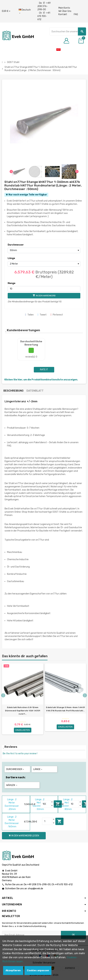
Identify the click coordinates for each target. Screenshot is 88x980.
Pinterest (57, 315)
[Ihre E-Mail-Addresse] (31, 935)
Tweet (42, 315)
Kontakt (63, 14)
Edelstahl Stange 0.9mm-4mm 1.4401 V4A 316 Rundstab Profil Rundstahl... (65, 709)
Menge (12, 283)
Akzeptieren (13, 971)
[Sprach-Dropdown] (25, 12)
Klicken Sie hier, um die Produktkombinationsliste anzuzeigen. (41, 380)
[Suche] (68, 31)
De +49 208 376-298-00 (44, 6)
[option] (23, 700)
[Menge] (44, 289)
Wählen (12, 785)
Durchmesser (16, 245)
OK (73, 935)
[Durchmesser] (44, 250)
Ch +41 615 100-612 (44, 16)
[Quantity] (46, 804)
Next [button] (85, 695)
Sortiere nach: (16, 777)
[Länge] (44, 264)
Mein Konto (64, 8)
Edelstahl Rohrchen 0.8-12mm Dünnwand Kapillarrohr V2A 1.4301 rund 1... (23, 711)
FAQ (76, 14)
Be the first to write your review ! (20, 754)
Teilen (29, 315)
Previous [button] (3, 695)
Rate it (44, 370)
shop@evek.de (36, 889)
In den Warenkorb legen (59, 821)
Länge (11, 258)
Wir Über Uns (65, 11)
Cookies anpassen (38, 971)
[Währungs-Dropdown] (6, 11)
